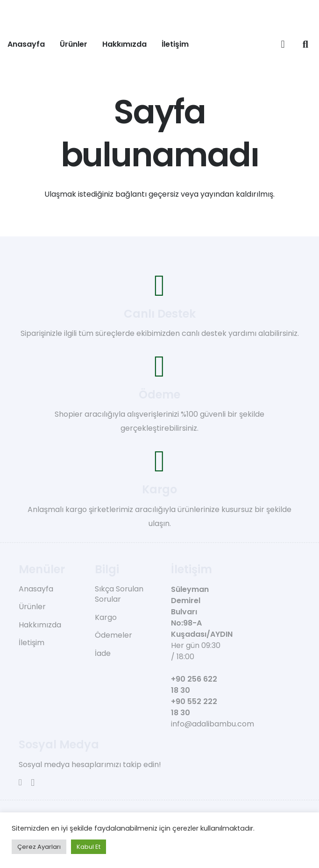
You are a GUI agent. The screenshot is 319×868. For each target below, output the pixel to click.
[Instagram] (33, 783)
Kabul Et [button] (89, 847)
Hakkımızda (40, 625)
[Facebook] (20, 782)
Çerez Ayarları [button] (39, 847)
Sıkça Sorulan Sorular (119, 594)
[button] (305, 44)
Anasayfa (36, 589)
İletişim (32, 643)
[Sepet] (283, 44)
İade (103, 653)
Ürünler (32, 607)
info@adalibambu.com (213, 724)
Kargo (106, 617)
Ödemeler (113, 635)
